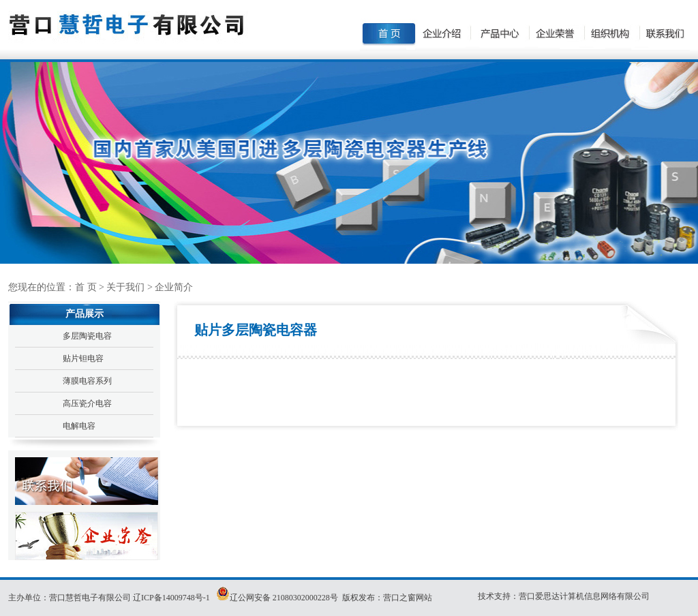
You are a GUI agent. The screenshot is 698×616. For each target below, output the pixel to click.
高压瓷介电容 (87, 403)
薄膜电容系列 (87, 381)
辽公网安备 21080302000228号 (284, 598)
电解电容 (79, 426)
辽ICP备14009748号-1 (172, 598)
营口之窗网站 (408, 598)
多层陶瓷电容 (87, 336)
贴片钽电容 (83, 358)
